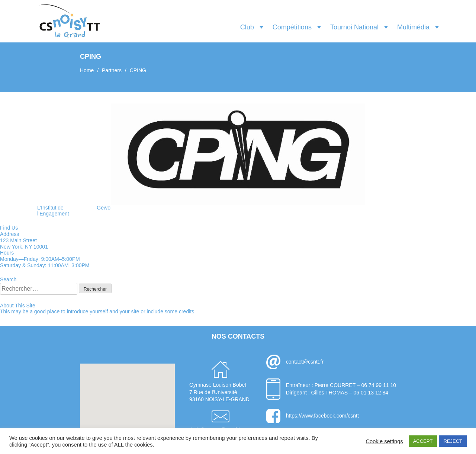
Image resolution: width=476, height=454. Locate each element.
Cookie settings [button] (384, 441)
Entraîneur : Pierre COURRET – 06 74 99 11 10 (341, 385)
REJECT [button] (453, 441)
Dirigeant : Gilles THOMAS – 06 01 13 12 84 (337, 393)
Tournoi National (354, 27)
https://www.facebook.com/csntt (322, 416)
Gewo (104, 208)
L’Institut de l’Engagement (53, 211)
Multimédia (413, 27)
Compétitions (292, 27)
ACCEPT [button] (423, 441)
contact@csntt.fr (305, 362)
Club (247, 27)
